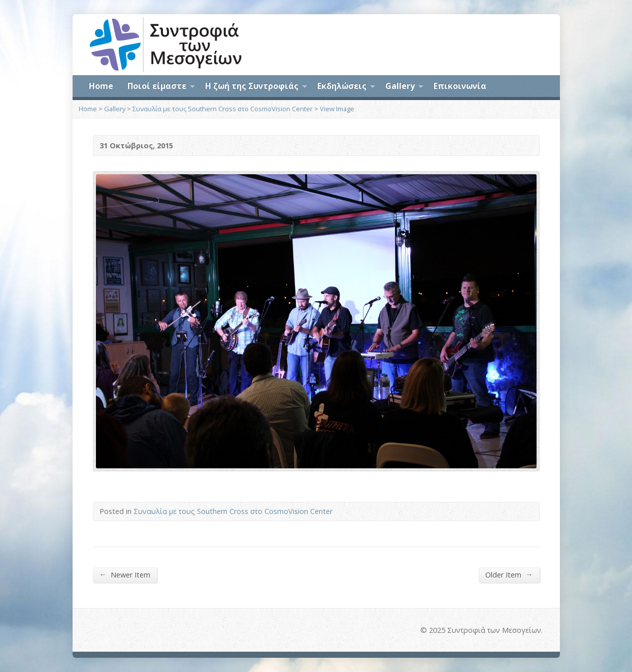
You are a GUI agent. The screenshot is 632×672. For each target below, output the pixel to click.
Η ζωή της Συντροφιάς (252, 86)
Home (101, 86)
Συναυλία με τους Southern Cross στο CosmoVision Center (223, 109)
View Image (337, 109)
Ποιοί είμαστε (157, 86)
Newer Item (125, 574)
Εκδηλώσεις (342, 86)
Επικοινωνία (460, 86)
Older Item (509, 574)
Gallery (400, 86)
